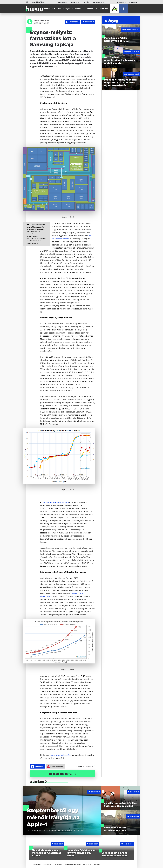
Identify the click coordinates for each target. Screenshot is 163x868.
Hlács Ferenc (44, 20)
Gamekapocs (38, 2)
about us (97, 864)
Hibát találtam (55, 766)
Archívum (62, 2)
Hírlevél (121, 2)
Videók (86, 2)
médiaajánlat (48, 864)
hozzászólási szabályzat (73, 864)
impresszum (37, 864)
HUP (28, 2)
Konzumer (104, 9)
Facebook (72, 22)
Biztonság (92, 9)
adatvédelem (87, 864)
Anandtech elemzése (61, 755)
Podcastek (98, 2)
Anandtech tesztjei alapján (56, 502)
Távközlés (80, 9)
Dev (59, 9)
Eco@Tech (68, 9)
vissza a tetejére (85, 766)
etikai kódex (58, 864)
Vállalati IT (50, 9)
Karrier (133, 2)
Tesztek (75, 2)
